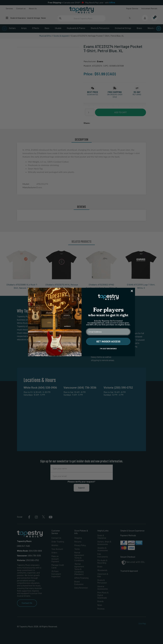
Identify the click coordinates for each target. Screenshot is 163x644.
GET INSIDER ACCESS (108, 341)
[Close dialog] (132, 291)
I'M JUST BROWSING (108, 349)
